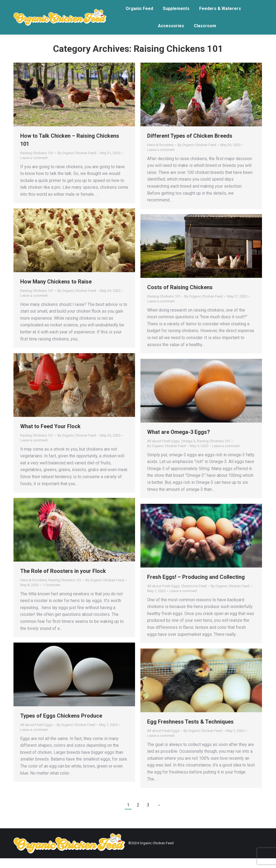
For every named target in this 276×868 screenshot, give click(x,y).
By (77, 163)
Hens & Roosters (160, 155)
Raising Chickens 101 (37, 163)
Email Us (43, 5)
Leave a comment (34, 168)
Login (21, 5)
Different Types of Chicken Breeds (190, 146)
